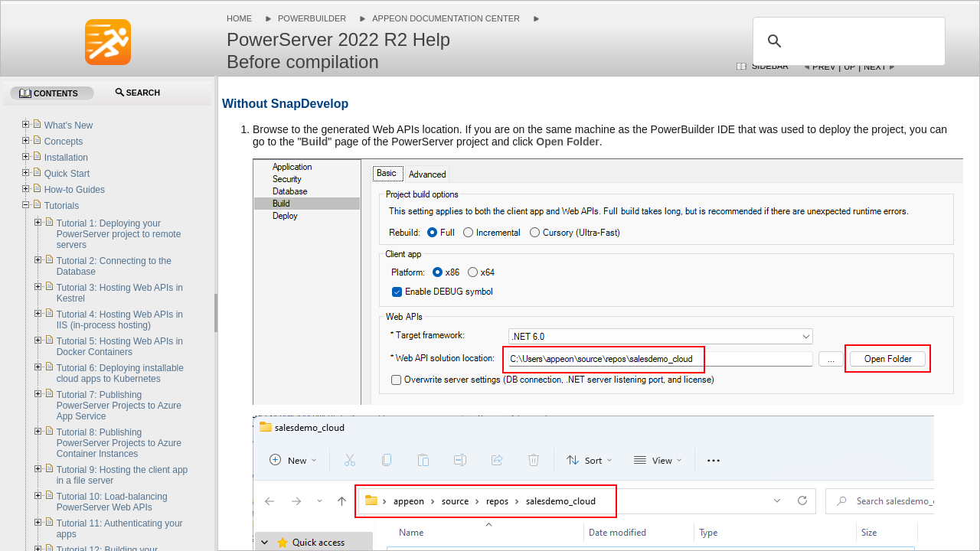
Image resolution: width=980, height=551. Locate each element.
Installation (66, 158)
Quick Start (67, 174)
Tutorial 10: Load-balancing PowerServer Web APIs (112, 502)
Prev (824, 67)
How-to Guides (75, 190)
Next (875, 67)
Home (239, 18)
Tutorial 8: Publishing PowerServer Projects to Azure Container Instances (119, 443)
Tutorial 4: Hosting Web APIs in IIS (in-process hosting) (120, 320)
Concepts (64, 142)
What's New (69, 126)
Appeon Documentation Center (446, 18)
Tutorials (62, 206)
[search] (847, 41)
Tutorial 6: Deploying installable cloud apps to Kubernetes (120, 373)
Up (849, 67)
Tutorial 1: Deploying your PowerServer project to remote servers (119, 234)
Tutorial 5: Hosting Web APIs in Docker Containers (120, 347)
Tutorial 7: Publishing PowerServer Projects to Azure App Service (119, 406)
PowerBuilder (312, 18)
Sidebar (770, 66)
